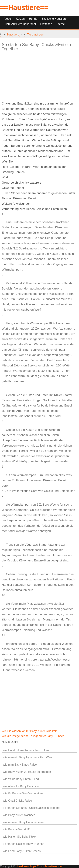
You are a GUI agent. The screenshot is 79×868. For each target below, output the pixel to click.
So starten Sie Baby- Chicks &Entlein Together (32, 808)
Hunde (33, 19)
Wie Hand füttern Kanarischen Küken (26, 750)
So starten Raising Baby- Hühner (23, 844)
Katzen (20, 19)
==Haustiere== (24, 7)
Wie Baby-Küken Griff (16, 829)
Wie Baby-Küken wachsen (19, 815)
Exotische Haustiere (54, 19)
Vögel (8, 19)
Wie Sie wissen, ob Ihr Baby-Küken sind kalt (30, 731)
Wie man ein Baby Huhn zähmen (23, 822)
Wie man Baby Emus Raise (20, 765)
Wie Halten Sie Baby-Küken (20, 837)
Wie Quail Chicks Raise (17, 801)
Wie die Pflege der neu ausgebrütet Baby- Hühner (33, 736)
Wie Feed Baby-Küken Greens (22, 851)
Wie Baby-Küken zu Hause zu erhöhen (27, 772)
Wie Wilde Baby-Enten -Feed (21, 779)
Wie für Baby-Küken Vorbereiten (23, 793)
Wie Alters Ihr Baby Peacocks (21, 786)
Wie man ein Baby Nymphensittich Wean (28, 757)
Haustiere (13, 35)
